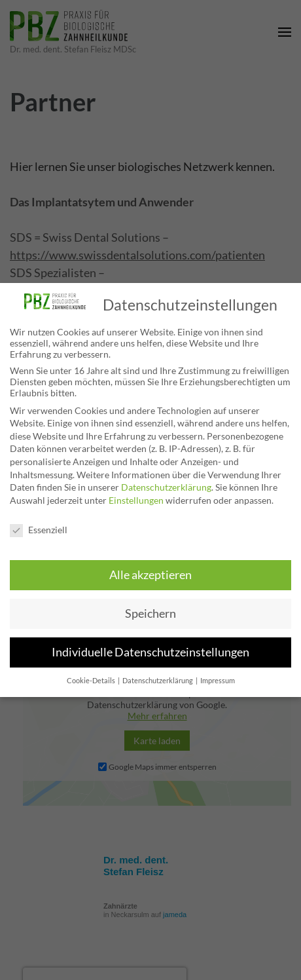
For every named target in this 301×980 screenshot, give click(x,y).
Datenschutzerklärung (166, 487)
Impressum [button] (218, 681)
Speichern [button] (150, 613)
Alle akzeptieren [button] (150, 575)
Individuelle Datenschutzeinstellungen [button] (150, 652)
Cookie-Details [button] (92, 681)
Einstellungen (136, 500)
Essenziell (39, 530)
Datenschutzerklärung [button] (158, 681)
